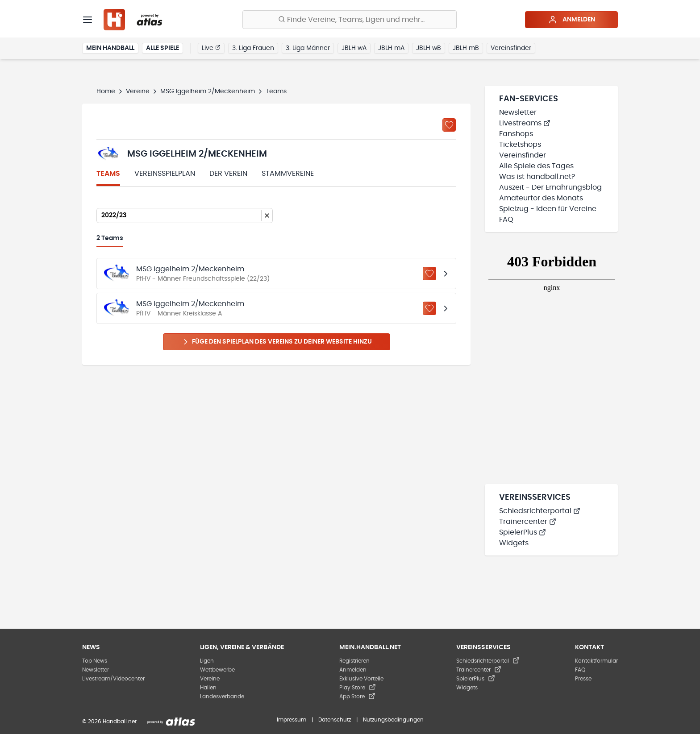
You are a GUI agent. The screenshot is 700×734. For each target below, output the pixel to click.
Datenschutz (335, 720)
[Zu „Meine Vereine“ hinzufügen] (449, 125)
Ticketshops (520, 145)
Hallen (208, 688)
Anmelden (572, 20)
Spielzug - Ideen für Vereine (548, 209)
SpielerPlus (523, 532)
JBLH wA (354, 48)
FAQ (506, 220)
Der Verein (228, 174)
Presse (583, 679)
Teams (108, 174)
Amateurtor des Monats (541, 198)
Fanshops (516, 134)
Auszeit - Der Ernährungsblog (550, 187)
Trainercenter (528, 522)
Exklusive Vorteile (361, 679)
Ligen (207, 661)
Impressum (292, 720)
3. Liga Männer (308, 48)
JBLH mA (391, 48)
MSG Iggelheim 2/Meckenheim (208, 91)
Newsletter (518, 112)
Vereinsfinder (511, 48)
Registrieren (354, 661)
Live (211, 48)
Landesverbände (222, 697)
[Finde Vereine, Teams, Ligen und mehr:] (350, 20)
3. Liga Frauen (253, 48)
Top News (95, 661)
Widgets (514, 543)
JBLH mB (466, 48)
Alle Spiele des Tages (536, 166)
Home (106, 91)
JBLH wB (429, 48)
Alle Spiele (162, 48)
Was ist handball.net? (537, 177)
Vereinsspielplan (165, 174)
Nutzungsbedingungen (393, 720)
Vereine (138, 91)
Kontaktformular (596, 661)
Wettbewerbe (217, 670)
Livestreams (525, 123)
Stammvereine (288, 174)
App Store (357, 697)
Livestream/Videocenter (113, 679)
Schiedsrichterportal (540, 511)
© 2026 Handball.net (109, 722)
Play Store (358, 688)
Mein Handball (110, 48)
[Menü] (87, 20)
